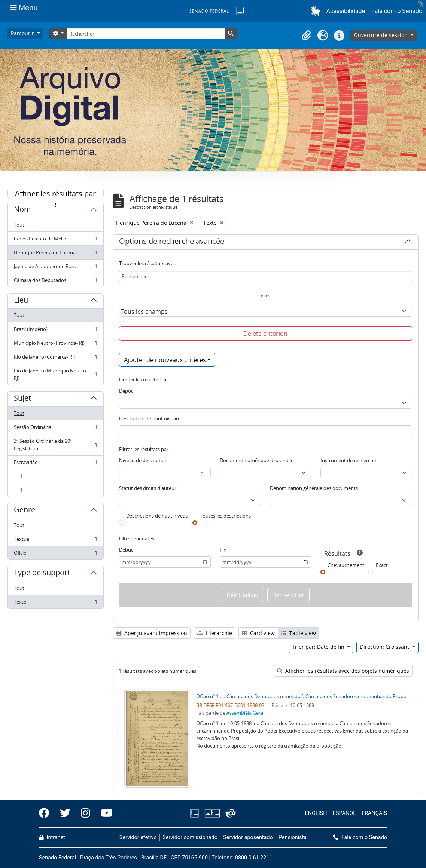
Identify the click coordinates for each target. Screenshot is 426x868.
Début (126, 550)
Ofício (55, 554)
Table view (299, 633)
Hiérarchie (214, 633)
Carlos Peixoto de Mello (55, 240)
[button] (317, 11)
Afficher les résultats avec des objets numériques (343, 671)
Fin (223, 550)
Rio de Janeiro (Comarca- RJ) (55, 358)
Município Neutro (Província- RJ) (55, 345)
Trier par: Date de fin (319, 647)
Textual (55, 541)
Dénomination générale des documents (314, 488)
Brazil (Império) (55, 331)
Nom (22, 211)
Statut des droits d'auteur (148, 488)
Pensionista (293, 838)
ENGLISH (316, 813)
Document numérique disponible (257, 460)
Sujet (22, 399)
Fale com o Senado (397, 11)
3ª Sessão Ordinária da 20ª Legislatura (55, 445)
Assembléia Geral (245, 713)
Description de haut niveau (149, 418)
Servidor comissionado (190, 838)
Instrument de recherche (348, 460)
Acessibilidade (346, 11)
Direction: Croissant (385, 647)
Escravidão (55, 464)
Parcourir (23, 33)
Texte (55, 603)
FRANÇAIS (374, 813)
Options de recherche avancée (172, 242)
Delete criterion (265, 334)
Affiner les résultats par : (55, 194)
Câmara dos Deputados (55, 282)
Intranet (52, 838)
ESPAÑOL (344, 813)
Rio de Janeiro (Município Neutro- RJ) (55, 374)
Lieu (21, 301)
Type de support (42, 574)
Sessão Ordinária (55, 429)
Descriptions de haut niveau (157, 516)
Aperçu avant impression (152, 633)
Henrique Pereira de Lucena (55, 254)
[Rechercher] (146, 34)
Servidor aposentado (248, 838)
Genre (25, 511)
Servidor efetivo (138, 838)
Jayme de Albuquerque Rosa (55, 268)
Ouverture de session (381, 35)
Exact (382, 565)
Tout (19, 225)
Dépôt (126, 391)
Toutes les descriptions (225, 516)
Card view (258, 633)
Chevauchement (346, 565)
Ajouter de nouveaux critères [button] (165, 360)
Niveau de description (143, 460)
